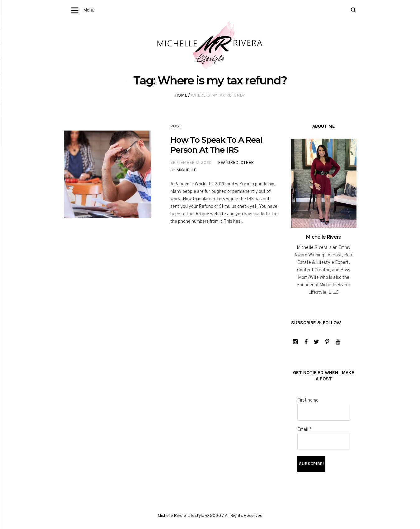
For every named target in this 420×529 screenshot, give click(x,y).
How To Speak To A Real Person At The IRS (216, 145)
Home (181, 95)
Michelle (186, 170)
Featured (228, 162)
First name (308, 400)
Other (247, 162)
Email (304, 430)
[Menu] (75, 11)
